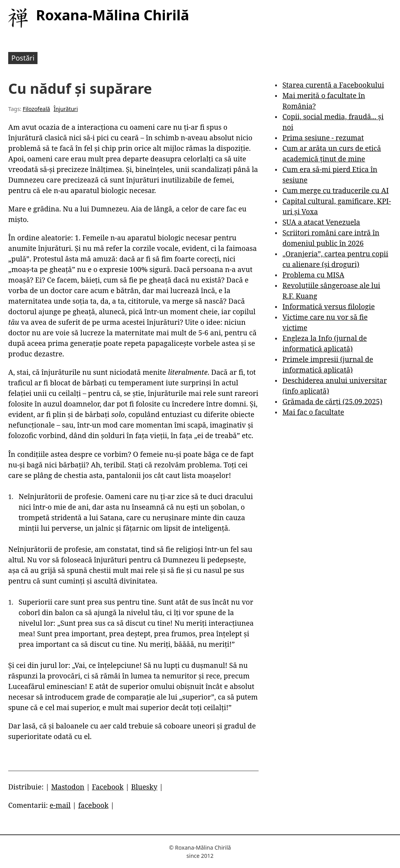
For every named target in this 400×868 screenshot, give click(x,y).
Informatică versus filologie (329, 306)
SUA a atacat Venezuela (321, 222)
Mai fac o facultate (313, 412)
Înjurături (66, 109)
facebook (93, 805)
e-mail (60, 805)
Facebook (108, 787)
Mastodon (68, 787)
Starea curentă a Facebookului (333, 85)
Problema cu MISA (313, 275)
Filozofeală (36, 109)
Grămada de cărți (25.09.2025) (332, 401)
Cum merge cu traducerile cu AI (336, 190)
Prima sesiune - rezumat (323, 138)
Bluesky (144, 787)
